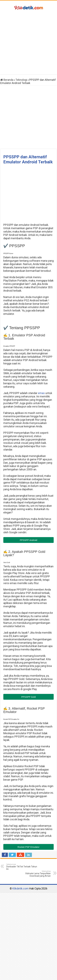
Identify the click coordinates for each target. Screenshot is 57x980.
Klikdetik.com (20, 888)
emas (41, 393)
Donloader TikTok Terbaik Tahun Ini (22, 867)
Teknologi (21, 80)
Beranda (7, 80)
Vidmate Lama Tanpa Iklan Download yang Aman (35, 874)
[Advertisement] (28, 43)
